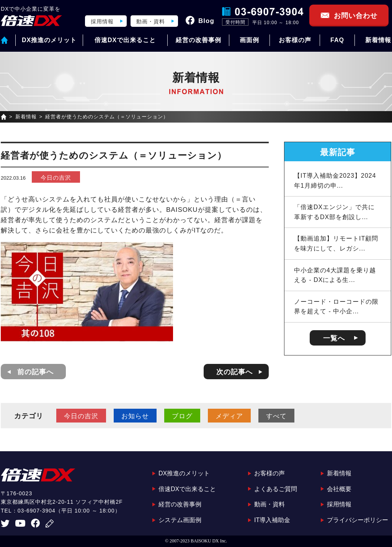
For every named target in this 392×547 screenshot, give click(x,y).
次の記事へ (234, 372)
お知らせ (135, 416)
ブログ (182, 416)
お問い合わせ (356, 16)
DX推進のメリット (49, 40)
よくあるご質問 (276, 489)
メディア (229, 416)
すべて (276, 416)
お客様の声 (295, 40)
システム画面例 (180, 520)
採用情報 (102, 21)
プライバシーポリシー (358, 520)
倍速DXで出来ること (125, 40)
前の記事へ (35, 372)
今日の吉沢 (56, 178)
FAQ (337, 40)
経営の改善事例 (198, 40)
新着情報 (378, 40)
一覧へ (334, 338)
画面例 (249, 40)
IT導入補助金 (272, 520)
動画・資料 (151, 21)
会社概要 (339, 489)
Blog (206, 21)
